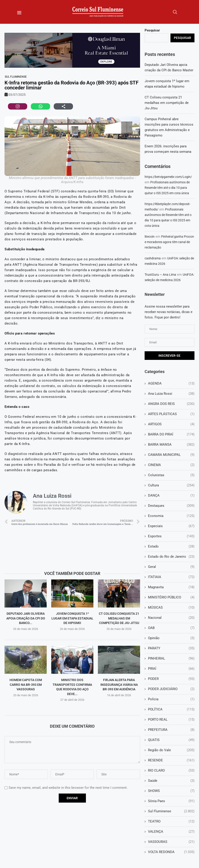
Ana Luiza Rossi (171, 394)
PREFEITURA (171, 730)
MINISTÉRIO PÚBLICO (171, 597)
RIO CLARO (171, 771)
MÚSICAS (171, 608)
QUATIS (171, 740)
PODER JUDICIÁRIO (171, 689)
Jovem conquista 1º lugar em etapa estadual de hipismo (72, 618)
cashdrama (153, 258)
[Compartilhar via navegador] (63, 106)
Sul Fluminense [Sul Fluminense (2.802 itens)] (16, 77)
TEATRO (171, 821)
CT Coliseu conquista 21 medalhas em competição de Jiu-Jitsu (119, 618)
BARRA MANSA (171, 445)
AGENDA (171, 384)
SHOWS (171, 791)
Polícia (171, 699)
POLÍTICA (171, 709)
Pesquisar (152, 30)
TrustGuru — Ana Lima (160, 275)
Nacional (171, 618)
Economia (171, 516)
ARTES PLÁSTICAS (171, 414)
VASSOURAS (171, 842)
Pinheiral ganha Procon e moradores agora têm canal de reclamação (169, 242)
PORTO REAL (171, 720)
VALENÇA (171, 832)
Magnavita (171, 587)
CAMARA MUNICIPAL (171, 455)
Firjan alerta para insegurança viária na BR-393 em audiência (119, 685)
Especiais (171, 526)
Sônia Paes (171, 801)
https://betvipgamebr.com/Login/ (168, 177)
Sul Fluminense (171, 811)
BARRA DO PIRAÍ (171, 434)
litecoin (150, 237)
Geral (171, 567)
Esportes (171, 536)
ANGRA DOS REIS (171, 404)
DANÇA (171, 496)
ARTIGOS (171, 424)
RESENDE (171, 760)
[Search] (175, 12)
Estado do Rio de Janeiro (171, 557)
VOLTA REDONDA (171, 852)
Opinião (171, 638)
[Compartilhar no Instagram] (18, 106)
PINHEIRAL (171, 659)
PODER (171, 679)
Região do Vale (171, 750)
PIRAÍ (171, 669)
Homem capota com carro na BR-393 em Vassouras (26, 685)
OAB (171, 628)
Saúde (171, 781)
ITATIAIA (171, 577)
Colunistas (171, 475)
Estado (171, 546)
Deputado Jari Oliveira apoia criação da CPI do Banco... (26, 618)
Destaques (171, 506)
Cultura (171, 485)
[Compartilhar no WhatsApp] (40, 106)
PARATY (171, 648)
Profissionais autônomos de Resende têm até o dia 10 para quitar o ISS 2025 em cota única (167, 188)
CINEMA (171, 465)
